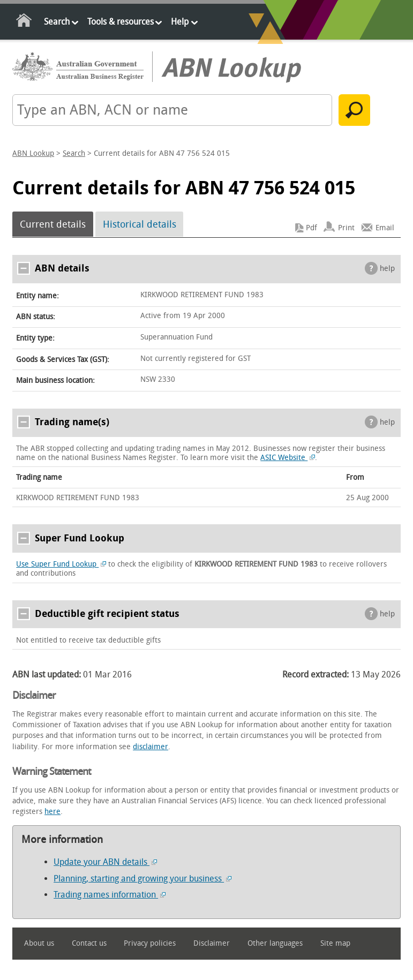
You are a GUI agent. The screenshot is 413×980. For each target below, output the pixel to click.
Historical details (140, 224)
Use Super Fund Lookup (61, 564)
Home (24, 22)
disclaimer (151, 747)
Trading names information (110, 895)
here (52, 812)
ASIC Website (288, 458)
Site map (335, 943)
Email (385, 228)
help (387, 269)
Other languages (275, 943)
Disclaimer (212, 943)
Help (180, 22)
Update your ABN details (105, 862)
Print (346, 228)
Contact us (89, 943)
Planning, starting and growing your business (142, 879)
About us (39, 943)
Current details (53, 224)
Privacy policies (150, 943)
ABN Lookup (33, 153)
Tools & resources (121, 22)
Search (57, 22)
